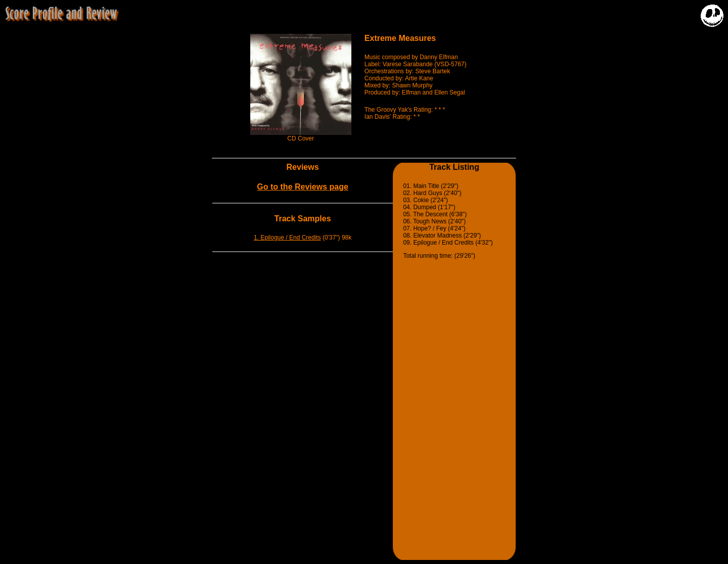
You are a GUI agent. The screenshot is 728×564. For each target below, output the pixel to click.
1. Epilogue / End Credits (287, 238)
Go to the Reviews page (302, 187)
